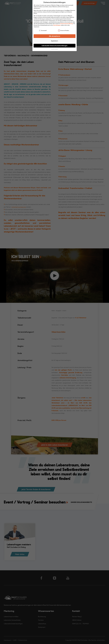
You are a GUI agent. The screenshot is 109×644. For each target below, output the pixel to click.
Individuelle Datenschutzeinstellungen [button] (55, 46)
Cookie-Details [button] (55, 49)
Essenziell (43, 30)
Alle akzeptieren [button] (55, 36)
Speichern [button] (55, 41)
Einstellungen (57, 25)
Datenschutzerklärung (67, 24)
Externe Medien (64, 30)
